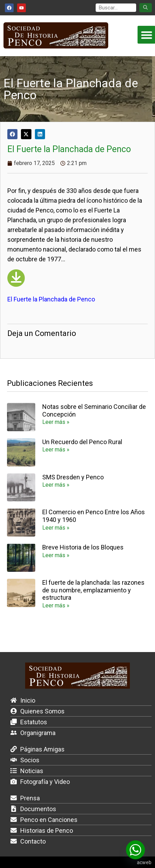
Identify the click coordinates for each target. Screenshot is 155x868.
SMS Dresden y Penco (73, 477)
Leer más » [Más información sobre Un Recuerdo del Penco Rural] (56, 450)
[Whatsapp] (135, 850)
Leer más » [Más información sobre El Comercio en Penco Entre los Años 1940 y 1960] (56, 528)
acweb (144, 862)
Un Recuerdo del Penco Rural (82, 442)
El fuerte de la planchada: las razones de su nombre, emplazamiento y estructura (93, 590)
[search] (116, 8)
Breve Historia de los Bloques (83, 547)
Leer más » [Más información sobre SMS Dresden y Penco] (56, 485)
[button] (12, 134)
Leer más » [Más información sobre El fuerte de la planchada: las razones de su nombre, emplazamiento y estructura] (56, 605)
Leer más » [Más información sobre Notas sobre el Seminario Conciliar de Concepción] (56, 422)
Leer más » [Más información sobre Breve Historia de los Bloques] (56, 555)
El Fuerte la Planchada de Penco (51, 299)
